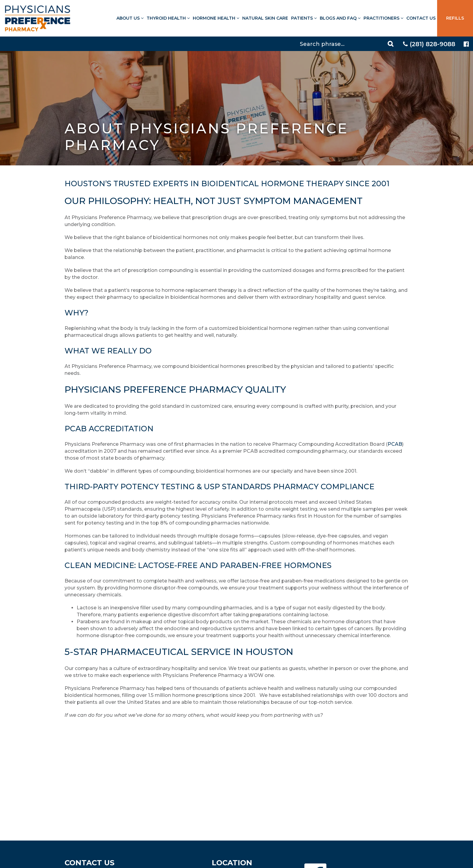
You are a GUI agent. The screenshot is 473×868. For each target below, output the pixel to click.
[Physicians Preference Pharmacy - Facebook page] (466, 44)
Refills (455, 18)
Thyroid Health (168, 18)
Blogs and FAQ (340, 18)
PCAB (395, 444)
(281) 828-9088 (429, 44)
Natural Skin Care (265, 18)
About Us (130, 18)
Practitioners (383, 18)
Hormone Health (216, 18)
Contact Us (421, 18)
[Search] (348, 44)
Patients (304, 18)
